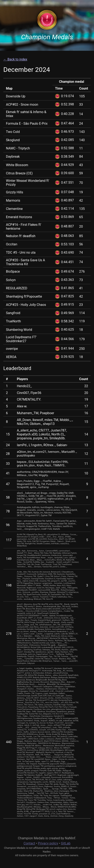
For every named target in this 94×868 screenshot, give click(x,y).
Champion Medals (47, 37)
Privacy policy (48, 843)
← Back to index (15, 59)
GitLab (66, 843)
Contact (29, 843)
